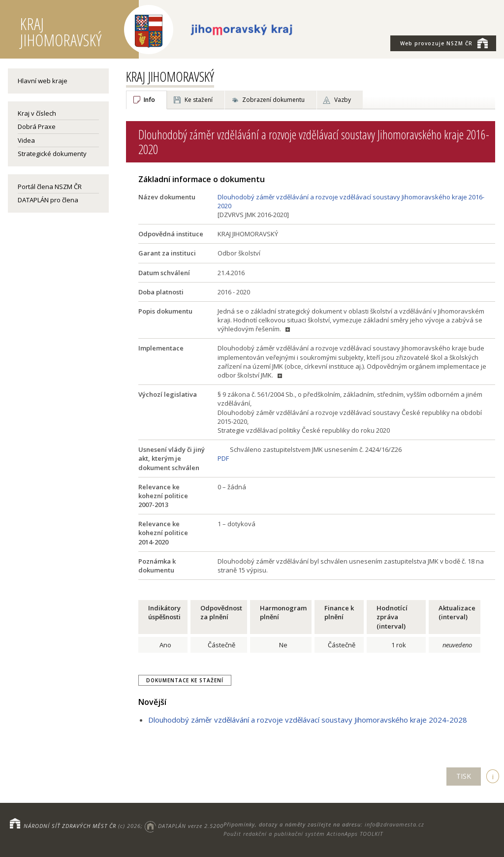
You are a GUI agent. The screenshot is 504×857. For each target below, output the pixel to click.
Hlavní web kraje (43, 81)
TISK (464, 776)
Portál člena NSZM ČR (50, 187)
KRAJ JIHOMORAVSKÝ (170, 76)
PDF (223, 458)
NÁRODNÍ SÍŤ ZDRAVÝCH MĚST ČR (70, 826)
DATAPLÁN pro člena (48, 200)
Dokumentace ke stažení (185, 680)
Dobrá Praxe (37, 127)
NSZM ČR (444, 43)
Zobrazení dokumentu (273, 100)
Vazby (343, 100)
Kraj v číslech (37, 113)
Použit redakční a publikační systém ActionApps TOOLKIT (303, 834)
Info (149, 100)
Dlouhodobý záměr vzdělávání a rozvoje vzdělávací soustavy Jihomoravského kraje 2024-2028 (308, 720)
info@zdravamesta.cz (394, 824)
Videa (26, 140)
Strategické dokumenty (52, 154)
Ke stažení (199, 100)
